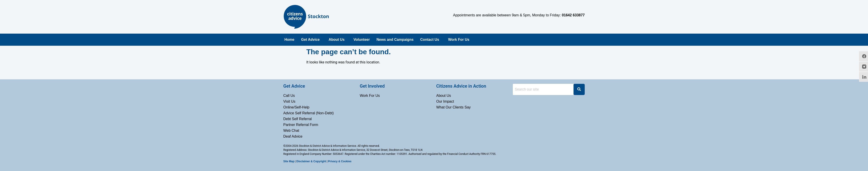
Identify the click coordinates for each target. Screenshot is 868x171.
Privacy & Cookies (340, 161)
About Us (336, 40)
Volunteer (362, 40)
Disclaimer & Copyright (311, 161)
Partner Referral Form (301, 125)
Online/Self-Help (296, 107)
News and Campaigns (395, 40)
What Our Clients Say (453, 107)
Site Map (289, 161)
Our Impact (445, 101)
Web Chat (291, 131)
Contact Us (430, 40)
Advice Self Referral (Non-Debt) (308, 113)
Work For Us (459, 40)
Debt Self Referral (298, 119)
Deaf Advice (293, 136)
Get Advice (310, 40)
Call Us (289, 96)
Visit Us (289, 101)
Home (289, 40)
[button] (311, 40)
